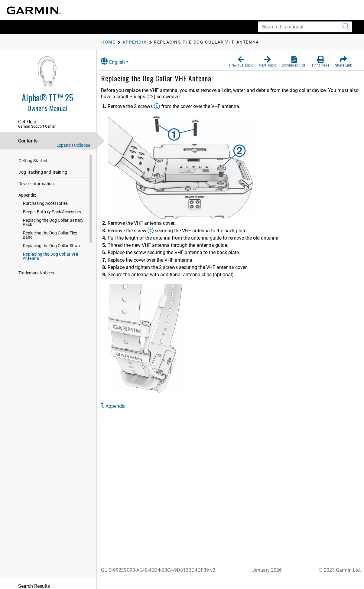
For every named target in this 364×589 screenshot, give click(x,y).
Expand (64, 145)
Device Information (36, 184)
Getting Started (33, 161)
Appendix (27, 195)
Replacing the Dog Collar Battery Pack (53, 222)
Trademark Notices (36, 269)
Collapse (82, 145)
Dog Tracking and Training (43, 172)
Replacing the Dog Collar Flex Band (55, 233)
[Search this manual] (305, 27)
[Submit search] (346, 27)
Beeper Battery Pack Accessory (52, 212)
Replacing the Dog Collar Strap (51, 241)
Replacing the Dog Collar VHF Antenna (51, 252)
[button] (241, 62)
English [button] (119, 61)
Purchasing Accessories (45, 203)
